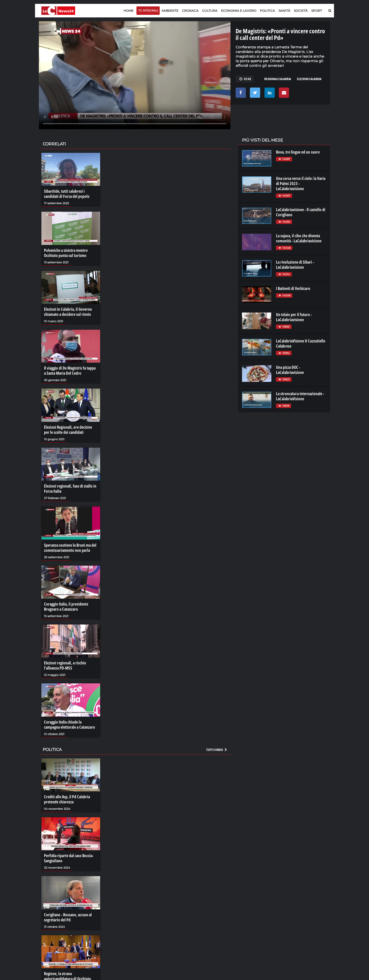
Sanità (284, 11)
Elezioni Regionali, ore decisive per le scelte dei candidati (68, 430)
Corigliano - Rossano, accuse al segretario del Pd (68, 917)
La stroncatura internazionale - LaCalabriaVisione (300, 396)
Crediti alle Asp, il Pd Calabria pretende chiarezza (67, 799)
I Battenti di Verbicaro (293, 288)
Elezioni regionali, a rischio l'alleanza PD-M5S (65, 665)
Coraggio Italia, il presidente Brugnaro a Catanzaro (66, 607)
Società (301, 11)
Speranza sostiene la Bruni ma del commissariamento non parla (70, 548)
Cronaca (190, 11)
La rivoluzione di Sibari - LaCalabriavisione (295, 265)
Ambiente (170, 11)
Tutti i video (217, 750)
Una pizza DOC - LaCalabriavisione (290, 370)
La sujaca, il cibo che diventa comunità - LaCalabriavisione (299, 238)
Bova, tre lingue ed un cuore (298, 152)
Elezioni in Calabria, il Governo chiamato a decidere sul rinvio (68, 312)
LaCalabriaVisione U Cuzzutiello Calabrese (301, 343)
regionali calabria (278, 79)
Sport (317, 11)
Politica (267, 11)
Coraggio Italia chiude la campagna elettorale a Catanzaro (70, 725)
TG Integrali (148, 10)
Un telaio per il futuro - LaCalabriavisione (294, 317)
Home (128, 11)
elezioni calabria (309, 79)
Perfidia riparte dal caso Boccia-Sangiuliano (69, 858)
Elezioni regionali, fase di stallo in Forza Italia (70, 489)
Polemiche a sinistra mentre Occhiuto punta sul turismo (66, 253)
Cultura (210, 11)
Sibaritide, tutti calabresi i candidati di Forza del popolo (67, 194)
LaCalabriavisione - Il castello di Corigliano (301, 212)
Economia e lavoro (239, 11)
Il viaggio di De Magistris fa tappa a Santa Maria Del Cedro (70, 371)
